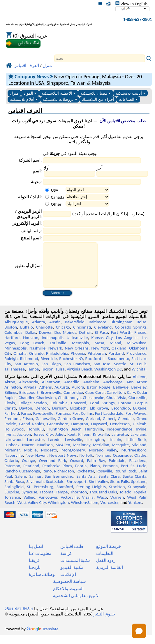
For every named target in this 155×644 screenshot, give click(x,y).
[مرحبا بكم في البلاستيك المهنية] (49, 21)
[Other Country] (47, 204)
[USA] (47, 190)
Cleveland (103, 336)
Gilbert (109, 427)
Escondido (120, 417)
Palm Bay (96, 469)
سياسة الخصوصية (69, 590)
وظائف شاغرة (42, 583)
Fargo (26, 422)
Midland (139, 454)
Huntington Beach (64, 438)
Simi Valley (98, 490)
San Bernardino (59, 485)
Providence (136, 362)
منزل (14, 93)
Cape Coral (95, 401)
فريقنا (34, 569)
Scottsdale (55, 490)
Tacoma (46, 501)
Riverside (49, 367)
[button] (139, 631)
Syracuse (29, 501)
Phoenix (78, 362)
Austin (55, 331)
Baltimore (97, 331)
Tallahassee (15, 378)
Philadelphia (57, 362)
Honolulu (36, 438)
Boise (141, 331)
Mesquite (120, 454)
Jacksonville (77, 346)
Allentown (51, 391)
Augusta (62, 396)
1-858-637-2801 (138, 20)
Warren (117, 506)
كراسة (66, 562)
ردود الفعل (106, 569)
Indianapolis (53, 346)
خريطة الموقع (109, 555)
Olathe (140, 464)
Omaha (20, 362)
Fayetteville (43, 422)
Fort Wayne (136, 422)
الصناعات (128, 99)
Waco (102, 506)
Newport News (63, 464)
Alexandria (28, 391)
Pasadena (138, 469)
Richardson (64, 480)
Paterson (12, 474)
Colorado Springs (131, 336)
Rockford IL (95, 367)
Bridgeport (29, 401)
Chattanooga (69, 406)
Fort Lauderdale (109, 422)
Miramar (12, 459)
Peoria (81, 474)
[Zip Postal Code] (57, 214)
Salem (21, 485)
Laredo (54, 448)
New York (100, 357)
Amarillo (72, 391)
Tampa (33, 378)
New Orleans (77, 357)
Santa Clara (109, 485)
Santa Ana (86, 485)
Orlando (36, 362)
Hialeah (140, 433)
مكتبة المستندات (75, 569)
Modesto (49, 459)
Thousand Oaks (103, 501)
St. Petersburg (40, 495)
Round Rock (125, 480)
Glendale (126, 427)
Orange (28, 469)
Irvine (141, 438)
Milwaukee (136, 352)
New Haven (36, 464)
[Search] (100, 58)
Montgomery (73, 459)
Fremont (12, 427)
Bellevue (121, 396)
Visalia (88, 506)
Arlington (13, 396)
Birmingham (121, 331)
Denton (42, 417)
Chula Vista (116, 406)
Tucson (47, 378)
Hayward (99, 433)
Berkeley (139, 396)
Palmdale (117, 469)
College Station (32, 412)
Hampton (80, 433)
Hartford (12, 346)
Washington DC (108, 378)
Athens (46, 396)
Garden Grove (71, 427)
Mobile (30, 459)
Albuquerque (16, 331)
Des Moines (65, 341)
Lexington (95, 448)
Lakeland (138, 443)
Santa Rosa (14, 490)
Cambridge (73, 401)
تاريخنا (35, 576)
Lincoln (115, 448)
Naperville (14, 464)
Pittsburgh (97, 362)
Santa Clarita (134, 485)
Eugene (140, 417)
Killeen (84, 443)
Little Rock (136, 448)
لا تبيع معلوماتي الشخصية (76, 604)
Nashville (38, 357)
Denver (45, 341)
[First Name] (69, 174)
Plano (95, 474)
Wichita (139, 378)
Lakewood (13, 448)
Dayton (26, 417)
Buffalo (26, 336)
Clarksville (138, 406)
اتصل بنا (36, 555)
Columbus (13, 341)
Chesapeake (94, 406)
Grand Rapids (32, 433)
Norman (103, 464)
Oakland (119, 357)
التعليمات (105, 562)
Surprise (12, 501)
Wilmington (58, 511)
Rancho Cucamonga (22, 480)
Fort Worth (121, 341)
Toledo (125, 501)
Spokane (139, 490)
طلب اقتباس (72, 555)
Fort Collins (83, 422)
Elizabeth (78, 417)
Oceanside (122, 464)
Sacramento (118, 367)
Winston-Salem (84, 511)
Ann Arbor (136, 391)
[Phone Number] (92, 231)
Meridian (101, 454)
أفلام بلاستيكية (24, 99)
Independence (119, 438)
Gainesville (45, 427)
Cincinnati (82, 336)
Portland (116, 362)
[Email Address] (92, 224)
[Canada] (47, 197)
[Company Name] (92, 160)
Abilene (140, 385)
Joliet (60, 443)
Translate (43, 638)
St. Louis (138, 373)
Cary (131, 401)
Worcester (109, 511)
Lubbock (12, 454)
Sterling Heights (91, 495)
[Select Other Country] (87, 204)
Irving (9, 443)
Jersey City (43, 443)
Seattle (120, 373)
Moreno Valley (103, 459)
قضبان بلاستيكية (96, 93)
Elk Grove (99, 417)
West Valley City (32, 511)
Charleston (46, 406)
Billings (11, 401)
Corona (125, 412)
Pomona (110, 474)
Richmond (29, 367)
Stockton (117, 495)
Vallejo (29, 506)
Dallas (31, 341)
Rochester (85, 480)
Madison (45, 454)
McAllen (63, 454)
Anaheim (91, 391)
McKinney (82, 454)
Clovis (10, 412)
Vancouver (48, 506)
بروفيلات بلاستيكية (60, 99)
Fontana (63, 422)
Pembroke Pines (57, 474)
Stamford (65, 495)
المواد (30, 93)
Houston (31, 346)
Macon (28, 454)
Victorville (70, 506)
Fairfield (12, 422)
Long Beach (32, 352)
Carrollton (116, 401)
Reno (47, 480)
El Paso (101, 341)
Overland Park (53, 469)
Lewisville (74, 448)
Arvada (30, 396)
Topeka (140, 501)
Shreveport (77, 490)
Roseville (104, 480)
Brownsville (51, 401)
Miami (115, 352)
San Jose (102, 373)
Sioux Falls (119, 490)
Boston (11, 336)
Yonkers (135, 511)
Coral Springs (102, 412)
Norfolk (86, 464)
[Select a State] (87, 190)
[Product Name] (92, 238)
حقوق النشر (104, 623)
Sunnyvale (137, 495)
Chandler (26, 406)
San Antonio (26, 373)
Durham (59, 417)
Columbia (59, 412)
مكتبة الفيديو (72, 576)
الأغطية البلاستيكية (59, 93)
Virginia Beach (80, 378)
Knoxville (101, 443)
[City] (92, 182)
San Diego (51, 373)
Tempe (62, 501)
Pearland (31, 474)
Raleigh (11, 367)
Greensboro (58, 433)
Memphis (80, 352)
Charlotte (44, 336)
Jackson (24, 443)
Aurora (78, 396)
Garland (93, 427)
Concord (79, 412)
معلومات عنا (40, 562)
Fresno (140, 341)
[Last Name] (122, 174)
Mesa (99, 352)
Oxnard (76, 469)
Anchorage (113, 391)
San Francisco (77, 373)
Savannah (35, 490)
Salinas (35, 485)
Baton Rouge (99, 396)
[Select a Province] (87, 197)
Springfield (14, 495)
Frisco (28, 427)
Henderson (120, 433)
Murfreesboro (134, 459)
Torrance (12, 506)
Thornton (79, 501)
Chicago (63, 336)
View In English (131, 4)
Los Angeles (127, 346)
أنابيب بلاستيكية (131, 93)
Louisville (58, 352)
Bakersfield (74, 331)
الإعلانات (68, 583)
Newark (55, 357)
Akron (10, 391)
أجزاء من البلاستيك (98, 99)
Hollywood (14, 438)
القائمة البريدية (110, 576)
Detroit (85, 341)
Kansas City (102, 346)
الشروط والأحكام (68, 597)
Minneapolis (15, 357)
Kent (71, 443)
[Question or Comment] (70, 269)
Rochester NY (71, 367)
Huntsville (94, 438)
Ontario (11, 469)
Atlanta (38, 331)
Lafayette (120, 443)
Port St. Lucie (134, 474)
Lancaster (35, 448)
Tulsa (60, 378)
